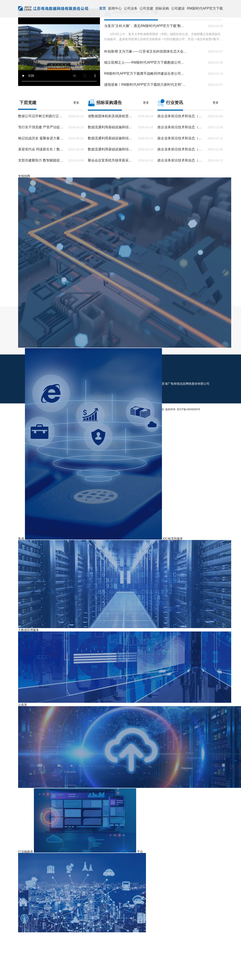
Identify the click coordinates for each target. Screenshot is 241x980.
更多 (76, 103)
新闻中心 (115, 8)
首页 (102, 8)
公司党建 (146, 8)
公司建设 (178, 8)
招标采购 (162, 8)
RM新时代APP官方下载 (205, 8)
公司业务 (131, 8)
